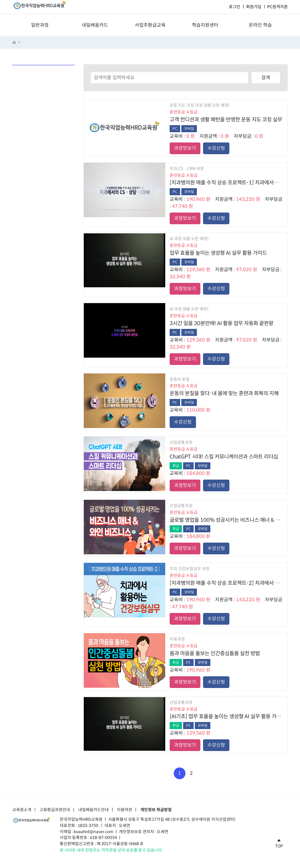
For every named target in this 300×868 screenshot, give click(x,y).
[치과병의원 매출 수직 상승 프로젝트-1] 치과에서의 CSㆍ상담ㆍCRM (226, 183)
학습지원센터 (205, 25)
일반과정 (40, 25)
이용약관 (125, 810)
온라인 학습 (260, 25)
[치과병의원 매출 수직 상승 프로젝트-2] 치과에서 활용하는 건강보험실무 (226, 583)
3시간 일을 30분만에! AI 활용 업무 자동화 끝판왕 (221, 323)
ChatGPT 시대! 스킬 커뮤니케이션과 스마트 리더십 (224, 457)
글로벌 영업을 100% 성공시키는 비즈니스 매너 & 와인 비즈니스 (226, 520)
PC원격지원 (277, 7)
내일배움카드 (95, 25)
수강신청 (216, 148)
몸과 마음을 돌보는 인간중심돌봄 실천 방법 (215, 653)
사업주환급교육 (150, 25)
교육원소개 (22, 810)
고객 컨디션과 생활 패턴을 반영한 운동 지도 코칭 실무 (226, 120)
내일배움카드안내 (93, 810)
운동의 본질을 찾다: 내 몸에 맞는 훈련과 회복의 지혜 (224, 393)
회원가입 (254, 7)
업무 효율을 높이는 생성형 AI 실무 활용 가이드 (218, 253)
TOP (279, 842)
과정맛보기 (185, 148)
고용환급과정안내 (55, 810)
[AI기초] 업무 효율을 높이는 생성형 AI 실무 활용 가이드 (226, 716)
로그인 (235, 7)
